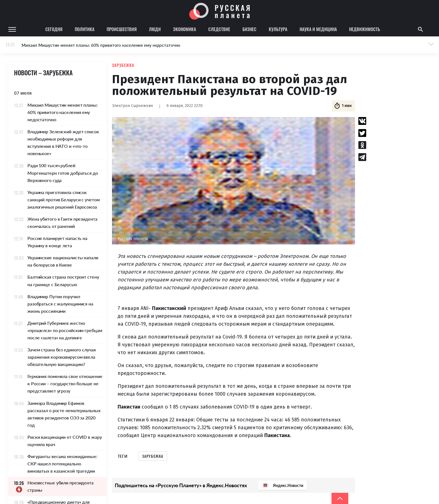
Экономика (185, 29)
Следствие (219, 29)
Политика (85, 29)
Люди (155, 29)
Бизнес (249, 29)
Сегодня (54, 29)
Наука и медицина (318, 29)
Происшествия (122, 29)
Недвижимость (365, 29)
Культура (278, 29)
